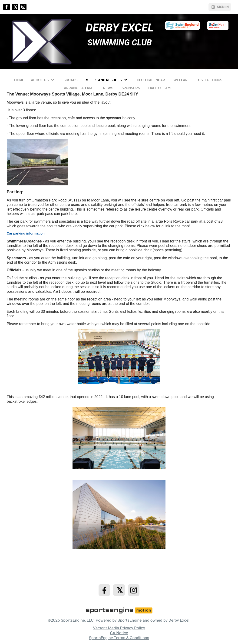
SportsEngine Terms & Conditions (119, 638)
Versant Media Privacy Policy (119, 628)
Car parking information (26, 233)
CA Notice (119, 633)
